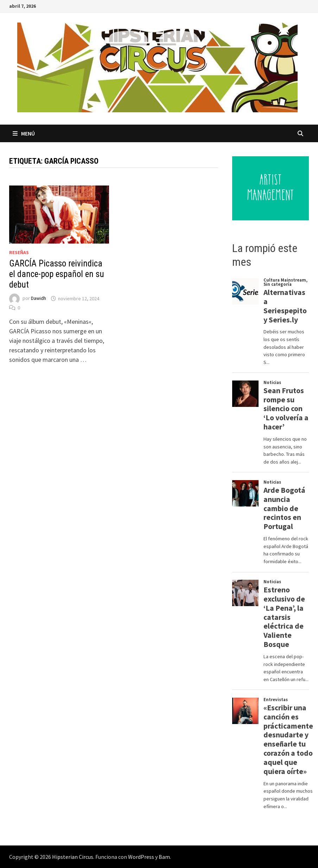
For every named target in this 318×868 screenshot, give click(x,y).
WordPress (141, 857)
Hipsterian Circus (73, 857)
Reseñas (19, 252)
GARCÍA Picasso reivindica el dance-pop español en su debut (57, 274)
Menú (24, 133)
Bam (164, 857)
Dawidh (39, 298)
